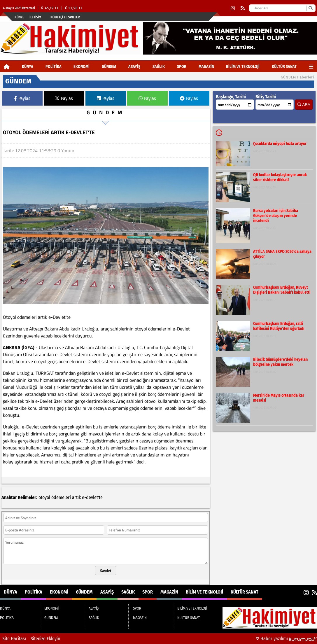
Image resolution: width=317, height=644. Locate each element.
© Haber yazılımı (286, 639)
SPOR (182, 67)
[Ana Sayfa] (7, 67)
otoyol (44, 497)
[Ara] (310, 8)
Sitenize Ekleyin (45, 639)
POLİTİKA (54, 67)
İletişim (35, 17)
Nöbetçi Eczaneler (65, 17)
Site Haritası (14, 639)
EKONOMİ (82, 67)
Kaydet (106, 570)
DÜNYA (28, 67)
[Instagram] (233, 8)
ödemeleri (61, 497)
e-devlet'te (92, 497)
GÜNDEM (109, 67)
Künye (19, 17)
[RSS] (243, 8)
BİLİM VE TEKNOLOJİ (243, 67)
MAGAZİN (206, 67)
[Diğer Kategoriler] (311, 67)
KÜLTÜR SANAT (284, 67)
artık (76, 497)
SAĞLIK (159, 67)
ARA (304, 105)
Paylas (22, 98)
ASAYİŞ (134, 67)
